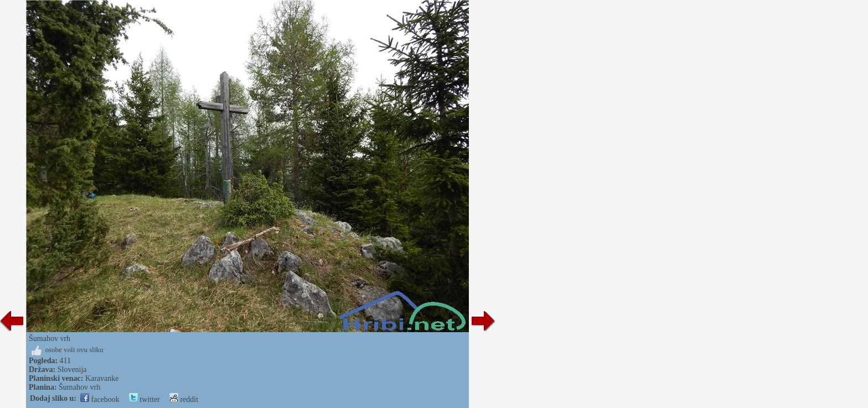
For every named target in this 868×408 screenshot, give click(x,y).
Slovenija (72, 370)
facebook (100, 399)
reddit (184, 399)
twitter (144, 399)
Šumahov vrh (79, 387)
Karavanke (102, 378)
